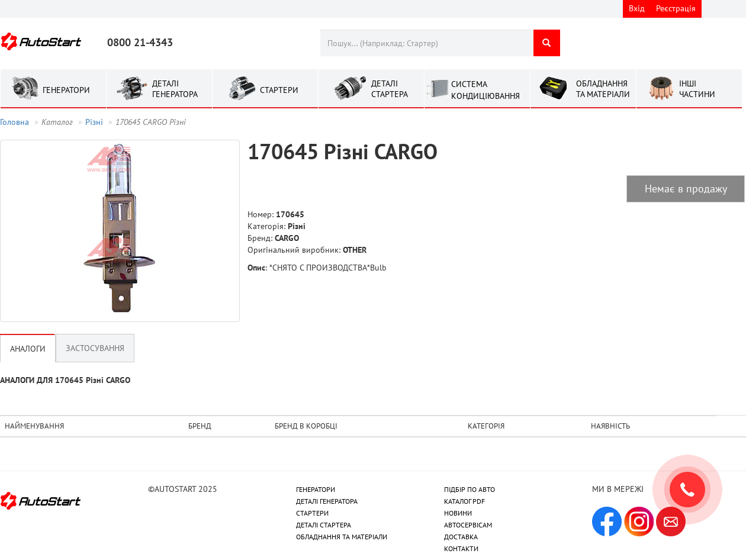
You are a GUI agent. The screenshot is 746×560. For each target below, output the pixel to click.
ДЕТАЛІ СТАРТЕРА (324, 525)
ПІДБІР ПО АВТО (470, 489)
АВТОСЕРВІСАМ (468, 525)
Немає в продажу (686, 189)
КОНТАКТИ (461, 548)
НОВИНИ (458, 513)
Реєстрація (676, 8)
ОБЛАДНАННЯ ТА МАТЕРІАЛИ (342, 537)
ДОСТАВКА (461, 537)
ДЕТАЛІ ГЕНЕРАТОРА (327, 501)
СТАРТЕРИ (312, 513)
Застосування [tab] (95, 348)
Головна (15, 122)
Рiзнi (94, 122)
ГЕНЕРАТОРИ (316, 489)
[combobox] (427, 43)
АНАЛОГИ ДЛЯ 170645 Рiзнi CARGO (65, 380)
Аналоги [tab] (28, 349)
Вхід (637, 8)
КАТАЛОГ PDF (464, 501)
